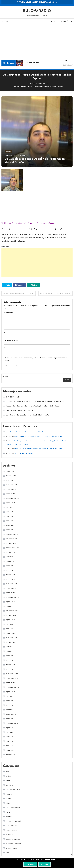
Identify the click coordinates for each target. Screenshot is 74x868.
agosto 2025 (11, 503)
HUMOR (9, 799)
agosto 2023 (11, 602)
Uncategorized (12, 848)
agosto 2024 (11, 552)
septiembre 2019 (12, 723)
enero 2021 (10, 669)
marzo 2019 (10, 750)
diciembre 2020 (12, 674)
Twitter (8, 285)
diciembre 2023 (12, 584)
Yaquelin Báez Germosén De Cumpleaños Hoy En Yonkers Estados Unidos (33, 406)
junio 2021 (10, 651)
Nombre (7, 333)
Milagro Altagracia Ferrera (24, 453)
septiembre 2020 (12, 687)
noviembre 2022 (12, 611)
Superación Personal (14, 844)
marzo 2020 (11, 710)
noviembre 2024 (12, 539)
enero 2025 (10, 530)
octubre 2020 (11, 683)
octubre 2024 (11, 543)
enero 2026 (10, 480)
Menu (5, 21)
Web (5, 348)
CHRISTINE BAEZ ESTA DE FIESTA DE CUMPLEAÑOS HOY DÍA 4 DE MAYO (39, 449)
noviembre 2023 (12, 588)
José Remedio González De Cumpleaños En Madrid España (28, 415)
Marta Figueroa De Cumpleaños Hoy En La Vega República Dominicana (20, 293)
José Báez (21, 155)
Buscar (6, 376)
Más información (48, 860)
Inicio (8, 803)
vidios (8, 853)
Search (65, 21)
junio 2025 (10, 512)
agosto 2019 (11, 728)
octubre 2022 (11, 615)
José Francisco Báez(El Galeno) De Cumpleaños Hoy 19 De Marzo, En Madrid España (37, 401)
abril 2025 (10, 521)
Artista (9, 776)
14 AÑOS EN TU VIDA (32, 63)
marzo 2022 (10, 633)
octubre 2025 (11, 494)
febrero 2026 (11, 476)
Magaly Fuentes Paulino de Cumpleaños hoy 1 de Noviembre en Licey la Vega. (56, 293)
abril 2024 (10, 570)
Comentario (8, 313)
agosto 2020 (11, 692)
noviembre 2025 (12, 489)
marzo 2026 (11, 471)
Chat (8, 781)
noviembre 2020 (12, 678)
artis (8, 772)
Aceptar (45, 864)
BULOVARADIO (37, 11)
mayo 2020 (10, 701)
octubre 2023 (11, 593)
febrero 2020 (11, 714)
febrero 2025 (11, 525)
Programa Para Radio (14, 821)
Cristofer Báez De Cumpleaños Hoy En (20, 410)
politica (9, 817)
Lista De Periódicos (13, 808)
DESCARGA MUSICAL (13, 790)
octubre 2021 (11, 642)
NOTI (8, 812)
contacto (10, 785)
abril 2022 (10, 629)
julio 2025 (10, 507)
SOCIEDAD (10, 835)
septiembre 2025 (12, 498)
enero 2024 (10, 579)
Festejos (8, 152)
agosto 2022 (11, 620)
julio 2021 (9, 647)
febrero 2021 (11, 665)
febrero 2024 (11, 575)
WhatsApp (35, 285)
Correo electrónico (11, 340)
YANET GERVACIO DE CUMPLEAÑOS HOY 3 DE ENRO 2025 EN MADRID (38, 436)
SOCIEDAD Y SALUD (13, 839)
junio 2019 (10, 737)
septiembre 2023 (12, 597)
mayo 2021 (10, 656)
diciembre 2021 (12, 638)
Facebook (21, 285)
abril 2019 (9, 746)
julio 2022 (10, 624)
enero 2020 (10, 719)
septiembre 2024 (12, 548)
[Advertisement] (37, 42)
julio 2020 (10, 696)
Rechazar (30, 864)
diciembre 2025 (12, 485)
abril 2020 (10, 705)
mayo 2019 (10, 741)
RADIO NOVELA (11, 830)
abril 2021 (9, 660)
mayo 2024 (10, 566)
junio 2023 (10, 606)
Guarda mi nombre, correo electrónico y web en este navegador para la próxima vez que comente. (36, 359)
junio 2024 (10, 561)
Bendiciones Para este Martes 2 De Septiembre (33, 432)
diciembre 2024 (12, 534)
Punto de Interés (12, 826)
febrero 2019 (11, 755)
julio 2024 (10, 557)
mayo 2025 (10, 516)
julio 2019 (9, 732)
